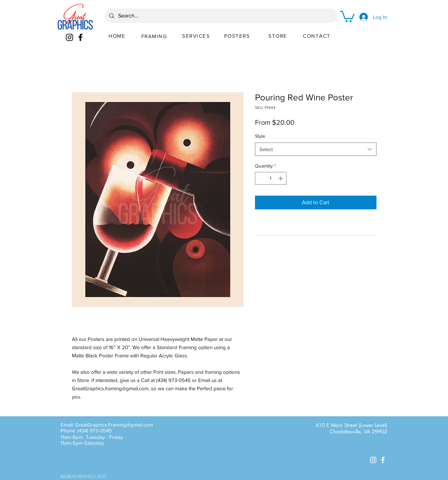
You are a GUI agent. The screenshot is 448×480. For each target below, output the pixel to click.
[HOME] (118, 36)
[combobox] (316, 149)
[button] (347, 16)
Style (260, 136)
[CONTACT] (318, 36)
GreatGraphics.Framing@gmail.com (114, 425)
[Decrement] (260, 178)
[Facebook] (80, 37)
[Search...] (220, 16)
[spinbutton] (271, 178)
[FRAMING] (155, 36)
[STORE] (279, 36)
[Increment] (281, 178)
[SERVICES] (197, 36)
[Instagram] (69, 37)
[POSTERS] (238, 36)
